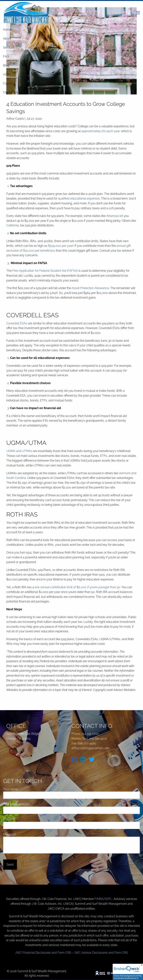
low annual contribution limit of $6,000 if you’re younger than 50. (78, 587)
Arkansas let (115, 216)
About (7, 39)
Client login (10, 92)
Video (7, 74)
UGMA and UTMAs (19, 451)
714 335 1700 (90, 734)
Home (7, 30)
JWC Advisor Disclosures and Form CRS (101, 953)
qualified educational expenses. (79, 198)
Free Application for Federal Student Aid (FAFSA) (45, 271)
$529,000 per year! (61, 246)
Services (9, 47)
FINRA (99, 899)
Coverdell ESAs (17, 323)
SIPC (109, 899)
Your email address (30, 804)
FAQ (6, 56)
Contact (8, 83)
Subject (22, 819)
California (13, 225)
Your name (24, 789)
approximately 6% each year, (101, 131)
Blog (6, 65)
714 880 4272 (98, 739)
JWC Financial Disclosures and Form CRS (43, 953)
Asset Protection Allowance (90, 288)
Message (23, 834)
